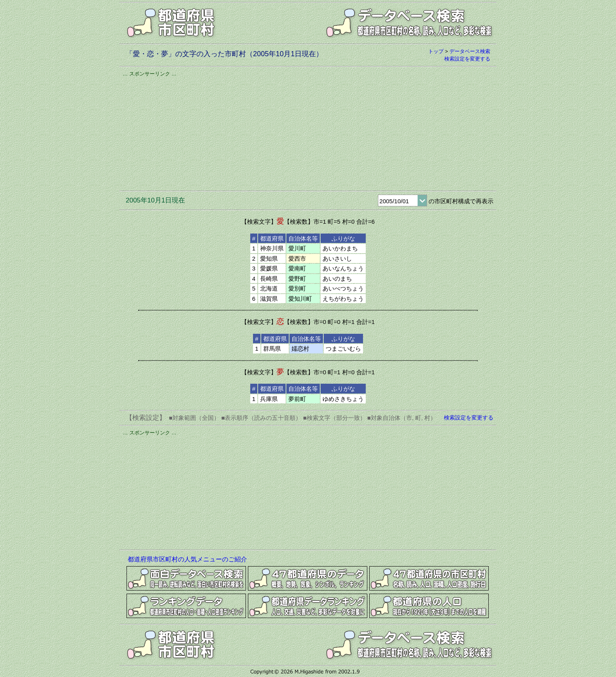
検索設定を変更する (467, 59)
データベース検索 (470, 51)
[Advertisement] (308, 132)
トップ (436, 51)
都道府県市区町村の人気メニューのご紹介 (187, 559)
